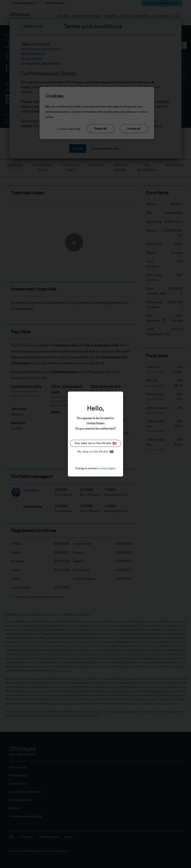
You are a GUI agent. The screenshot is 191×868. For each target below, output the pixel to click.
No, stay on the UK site (95, 452)
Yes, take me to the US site (96, 443)
